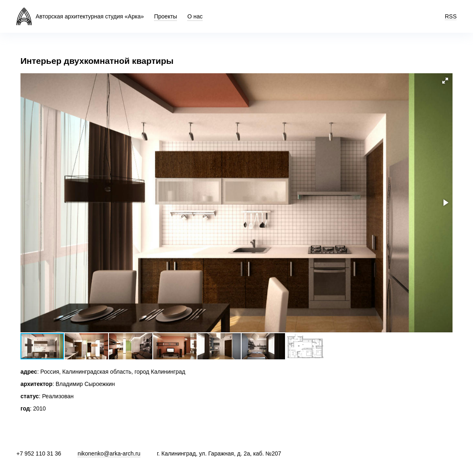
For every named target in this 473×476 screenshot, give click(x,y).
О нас (195, 16)
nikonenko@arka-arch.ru (109, 453)
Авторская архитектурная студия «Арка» (90, 16)
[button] (445, 81)
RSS (451, 16)
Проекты (165, 16)
